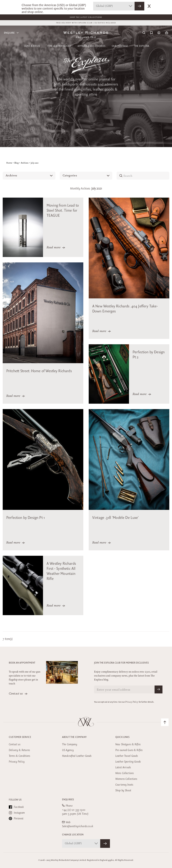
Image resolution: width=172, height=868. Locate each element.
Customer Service (20, 737)
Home (9, 163)
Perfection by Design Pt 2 (149, 355)
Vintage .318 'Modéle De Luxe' (116, 518)
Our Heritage (120, 46)
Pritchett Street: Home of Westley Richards (39, 371)
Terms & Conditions (20, 756)
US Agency (68, 750)
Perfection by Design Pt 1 (26, 518)
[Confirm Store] (105, 844)
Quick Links (122, 737)
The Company (70, 744)
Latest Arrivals (123, 767)
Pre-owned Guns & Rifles (129, 750)
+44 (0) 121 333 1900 (74, 810)
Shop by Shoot (123, 791)
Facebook (16, 807)
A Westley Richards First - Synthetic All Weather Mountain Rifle (61, 571)
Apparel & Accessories (91, 46)
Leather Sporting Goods (128, 762)
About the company (74, 737)
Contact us (16, 694)
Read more (54, 248)
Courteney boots (124, 785)
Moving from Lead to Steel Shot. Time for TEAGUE (63, 211)
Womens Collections (126, 779)
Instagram (17, 813)
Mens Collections (125, 773)
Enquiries (68, 800)
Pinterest (16, 819)
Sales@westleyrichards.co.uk (78, 826)
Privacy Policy (132, 702)
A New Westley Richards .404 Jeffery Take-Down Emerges (125, 309)
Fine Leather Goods (59, 46)
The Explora (142, 46)
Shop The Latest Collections (86, 17)
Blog (16, 163)
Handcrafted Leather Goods (77, 756)
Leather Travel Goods (127, 756)
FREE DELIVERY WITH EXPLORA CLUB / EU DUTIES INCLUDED (86, 23)
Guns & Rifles (32, 46)
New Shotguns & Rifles (128, 744)
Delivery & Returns (19, 750)
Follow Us (15, 800)
